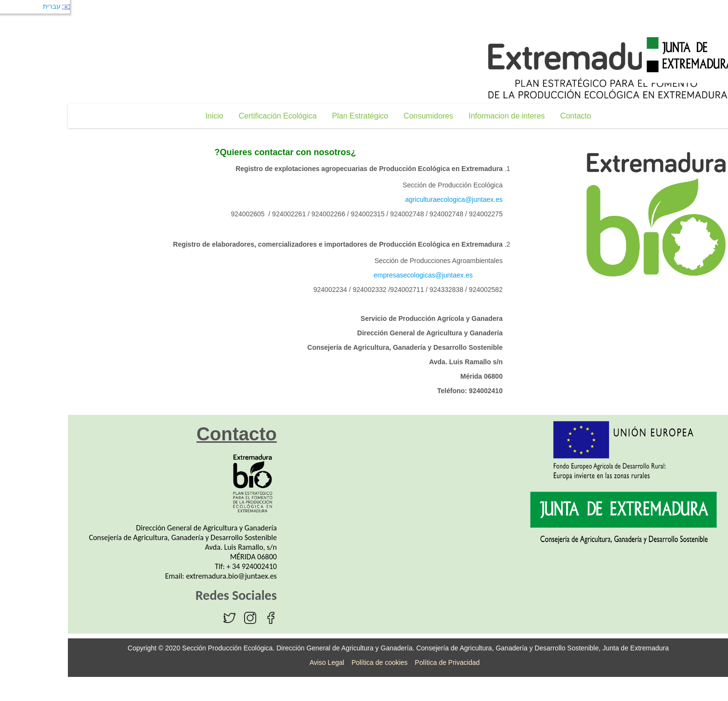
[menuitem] (180, 116)
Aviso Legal (293, 662)
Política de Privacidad (413, 662)
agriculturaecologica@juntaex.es (420, 199)
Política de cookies (345, 662)
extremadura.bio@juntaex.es (197, 576)
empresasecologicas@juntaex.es (389, 275)
